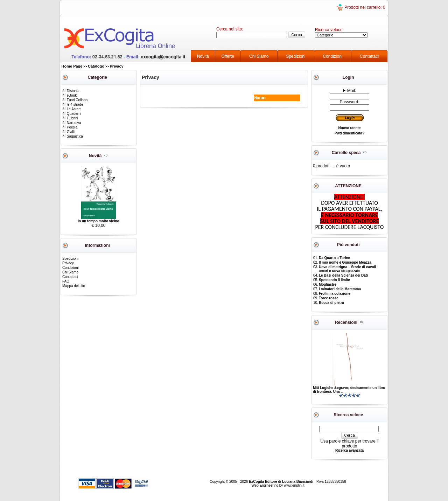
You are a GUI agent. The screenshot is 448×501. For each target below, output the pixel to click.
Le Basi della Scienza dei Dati (343, 275)
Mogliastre (328, 284)
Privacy (117, 66)
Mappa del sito (74, 286)
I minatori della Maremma (340, 289)
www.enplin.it (294, 485)
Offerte (228, 56)
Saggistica (72, 136)
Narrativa (71, 123)
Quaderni (72, 114)
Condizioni (333, 56)
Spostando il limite (334, 280)
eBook (69, 95)
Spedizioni (296, 56)
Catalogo (96, 66)
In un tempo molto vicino (98, 221)
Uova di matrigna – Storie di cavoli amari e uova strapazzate (347, 269)
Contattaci (369, 56)
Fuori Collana (75, 100)
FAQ (66, 281)
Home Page (72, 66)
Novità (203, 56)
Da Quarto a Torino (335, 258)
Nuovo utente (350, 128)
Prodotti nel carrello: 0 (365, 7)
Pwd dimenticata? (349, 133)
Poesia (70, 127)
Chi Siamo (259, 56)
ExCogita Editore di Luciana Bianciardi (282, 482)
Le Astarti (72, 109)
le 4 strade (72, 105)
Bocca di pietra (331, 303)
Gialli (68, 132)
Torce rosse (329, 298)
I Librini (70, 118)
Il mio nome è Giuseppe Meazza (345, 262)
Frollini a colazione (335, 294)
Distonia (71, 91)
